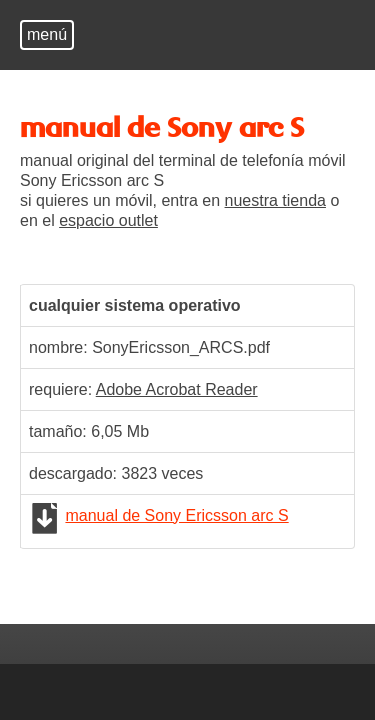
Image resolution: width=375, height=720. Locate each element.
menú (47, 34)
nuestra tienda (275, 200)
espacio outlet (108, 220)
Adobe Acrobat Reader (177, 389)
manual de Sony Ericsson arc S (176, 515)
